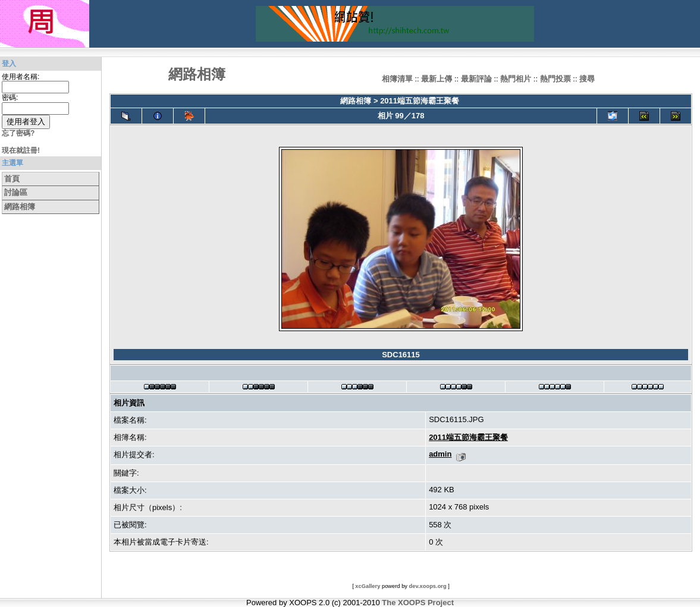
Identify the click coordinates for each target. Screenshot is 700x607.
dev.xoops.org (428, 586)
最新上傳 (437, 79)
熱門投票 (555, 79)
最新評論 (476, 79)
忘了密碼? (18, 133)
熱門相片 (516, 79)
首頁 (12, 179)
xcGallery (368, 586)
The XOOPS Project (418, 603)
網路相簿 (20, 207)
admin (440, 454)
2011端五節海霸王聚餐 (420, 101)
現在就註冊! (21, 150)
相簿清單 (397, 79)
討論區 (16, 192)
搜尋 (587, 79)
